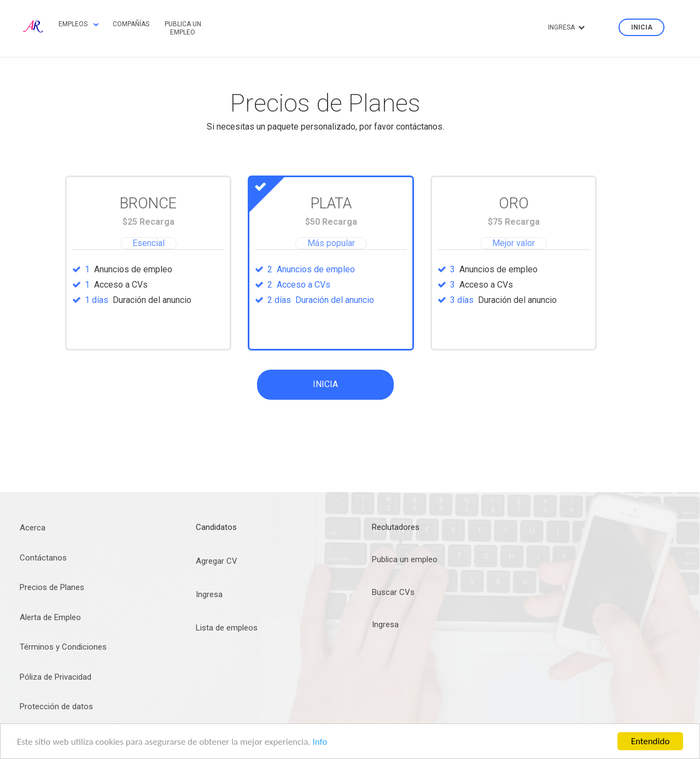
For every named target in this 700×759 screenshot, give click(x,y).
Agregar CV (217, 561)
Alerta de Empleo (50, 617)
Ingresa (566, 27)
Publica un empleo (183, 28)
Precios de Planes (52, 587)
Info (320, 742)
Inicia (642, 27)
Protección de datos (56, 707)
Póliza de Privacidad (56, 677)
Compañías (131, 24)
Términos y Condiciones (63, 647)
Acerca (33, 528)
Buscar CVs (393, 592)
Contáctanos (43, 558)
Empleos (79, 24)
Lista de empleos (227, 628)
